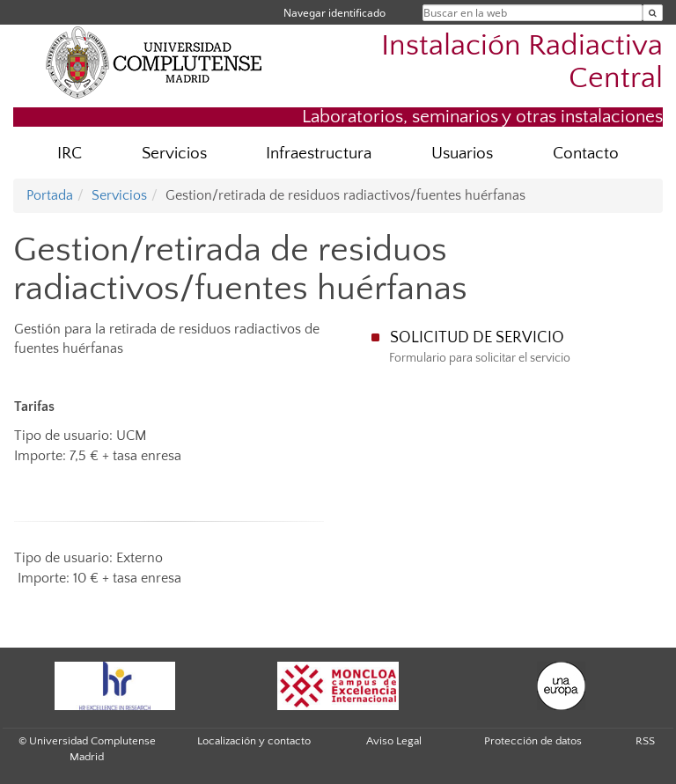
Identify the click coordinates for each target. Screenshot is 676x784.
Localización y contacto (254, 741)
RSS (645, 741)
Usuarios (462, 154)
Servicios (174, 154)
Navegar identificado (334, 13)
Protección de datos (533, 741)
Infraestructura (319, 154)
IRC (70, 154)
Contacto (586, 154)
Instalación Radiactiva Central (522, 62)
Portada (50, 195)
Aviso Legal (394, 741)
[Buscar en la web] (653, 13)
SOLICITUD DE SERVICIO (477, 338)
